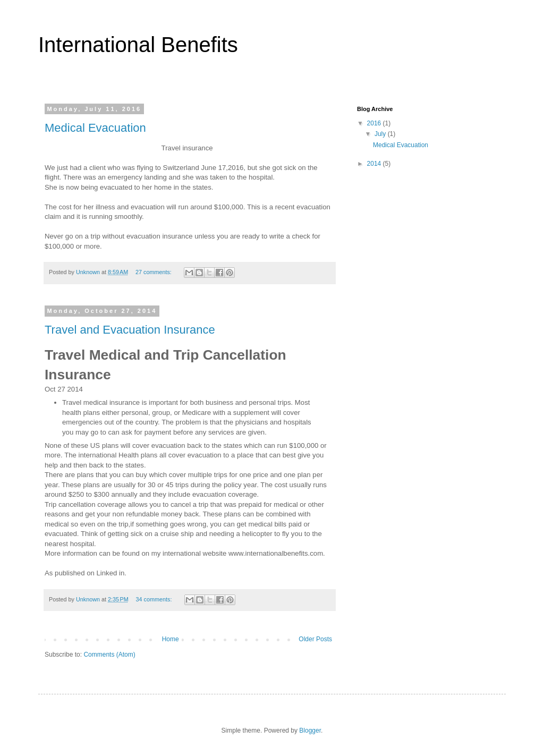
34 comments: (155, 599)
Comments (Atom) (109, 655)
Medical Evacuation (95, 128)
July (381, 134)
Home (171, 639)
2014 (375, 164)
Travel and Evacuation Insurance (130, 330)
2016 (375, 123)
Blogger (310, 730)
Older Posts (315, 639)
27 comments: (154, 272)
